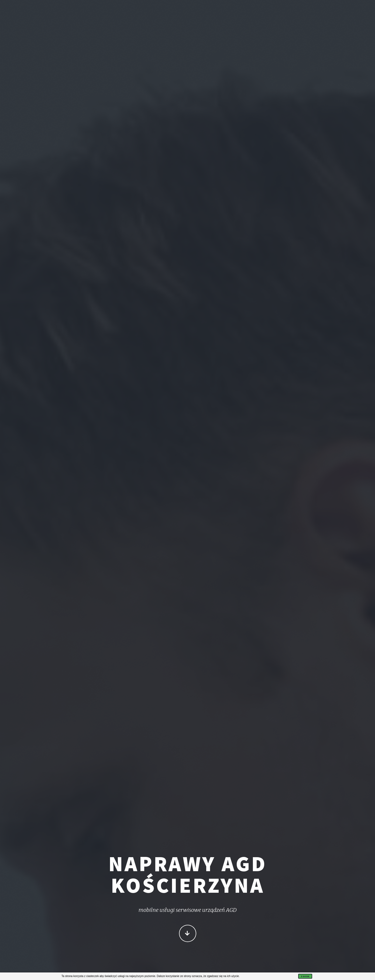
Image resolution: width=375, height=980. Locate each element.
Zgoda (305, 976)
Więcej (188, 934)
